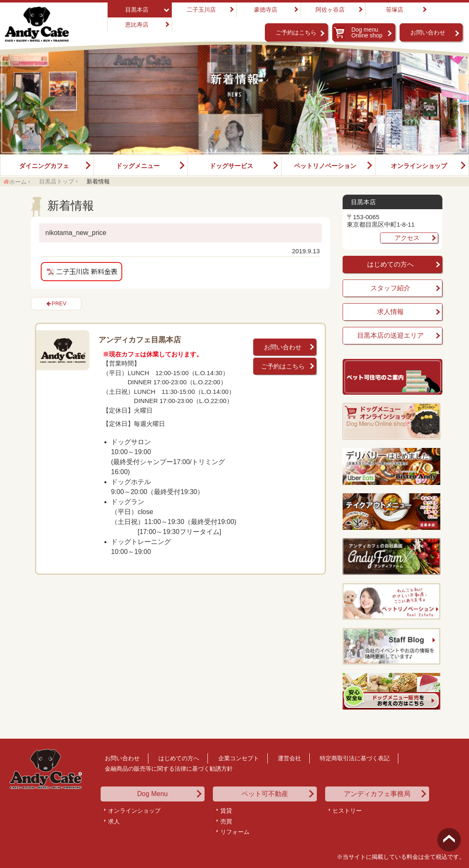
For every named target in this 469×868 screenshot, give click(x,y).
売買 (226, 821)
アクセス (407, 238)
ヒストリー (347, 811)
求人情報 (390, 312)
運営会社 (289, 758)
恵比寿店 (137, 25)
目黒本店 (137, 10)
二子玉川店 (201, 10)
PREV (59, 303)
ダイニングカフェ (44, 166)
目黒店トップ (57, 181)
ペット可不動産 (265, 794)
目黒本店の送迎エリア (390, 335)
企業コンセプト (239, 758)
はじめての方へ (390, 264)
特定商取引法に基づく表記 (355, 758)
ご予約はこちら (296, 32)
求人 (114, 821)
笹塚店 (395, 10)
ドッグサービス (231, 166)
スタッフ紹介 (390, 288)
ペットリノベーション (325, 166)
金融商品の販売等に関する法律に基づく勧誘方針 (169, 769)
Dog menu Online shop (367, 32)
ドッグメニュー (138, 166)
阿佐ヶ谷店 (330, 10)
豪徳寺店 (266, 10)
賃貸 (226, 811)
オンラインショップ (419, 166)
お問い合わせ (428, 32)
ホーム (18, 182)
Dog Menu (153, 794)
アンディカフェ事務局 (377, 794)
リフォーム (235, 832)
